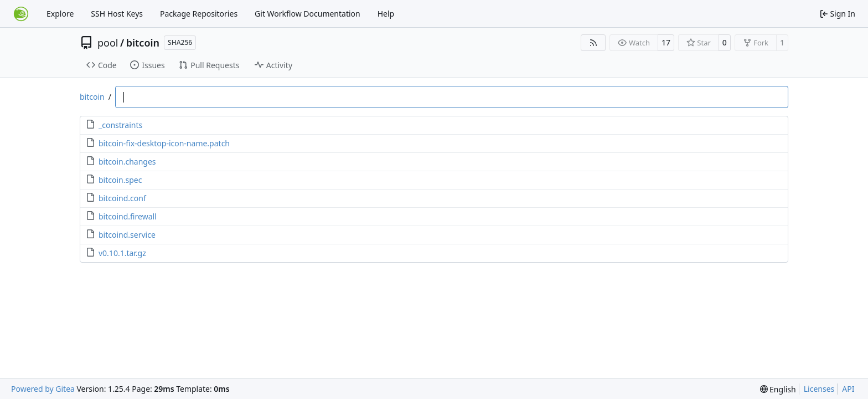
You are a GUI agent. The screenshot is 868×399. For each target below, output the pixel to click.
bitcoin (143, 43)
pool (108, 43)
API (848, 389)
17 (666, 42)
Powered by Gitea (43, 389)
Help (386, 14)
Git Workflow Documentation (308, 14)
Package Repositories (199, 14)
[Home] (21, 14)
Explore (60, 14)
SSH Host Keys (117, 14)
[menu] (778, 389)
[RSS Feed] (593, 43)
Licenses (819, 389)
